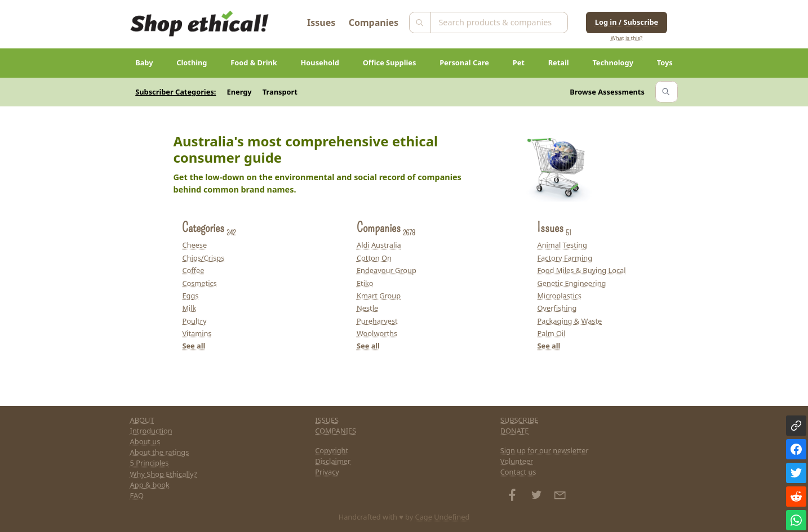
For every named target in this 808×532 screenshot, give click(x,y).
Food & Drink (254, 62)
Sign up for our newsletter (545, 450)
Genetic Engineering (571, 283)
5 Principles (150, 463)
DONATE (515, 431)
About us (145, 441)
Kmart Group (379, 296)
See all (194, 346)
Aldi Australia (379, 245)
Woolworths (377, 333)
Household (320, 62)
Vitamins (197, 333)
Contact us (518, 472)
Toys (665, 62)
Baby (144, 62)
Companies (374, 23)
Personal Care (464, 62)
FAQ (137, 495)
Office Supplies (390, 62)
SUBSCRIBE (520, 420)
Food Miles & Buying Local (581, 270)
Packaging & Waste (569, 321)
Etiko (365, 283)
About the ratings (160, 452)
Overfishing (557, 308)
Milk (189, 308)
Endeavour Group (387, 270)
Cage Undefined (443, 517)
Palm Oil (551, 333)
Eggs (190, 296)
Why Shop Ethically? (164, 474)
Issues (321, 23)
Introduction (151, 431)
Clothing (192, 62)
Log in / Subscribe (627, 22)
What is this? (627, 38)
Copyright (332, 450)
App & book (150, 485)
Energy (239, 92)
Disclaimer (333, 461)
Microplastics (559, 296)
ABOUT (142, 420)
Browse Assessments (607, 92)
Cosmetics (199, 283)
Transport (280, 92)
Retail (559, 62)
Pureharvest (377, 321)
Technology (613, 62)
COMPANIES (336, 431)
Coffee (193, 270)
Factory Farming (565, 258)
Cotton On (374, 258)
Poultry (194, 321)
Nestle (367, 308)
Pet (519, 62)
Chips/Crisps (203, 258)
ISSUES (327, 420)
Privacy (327, 472)
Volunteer (517, 461)
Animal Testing (562, 245)
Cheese (194, 245)
